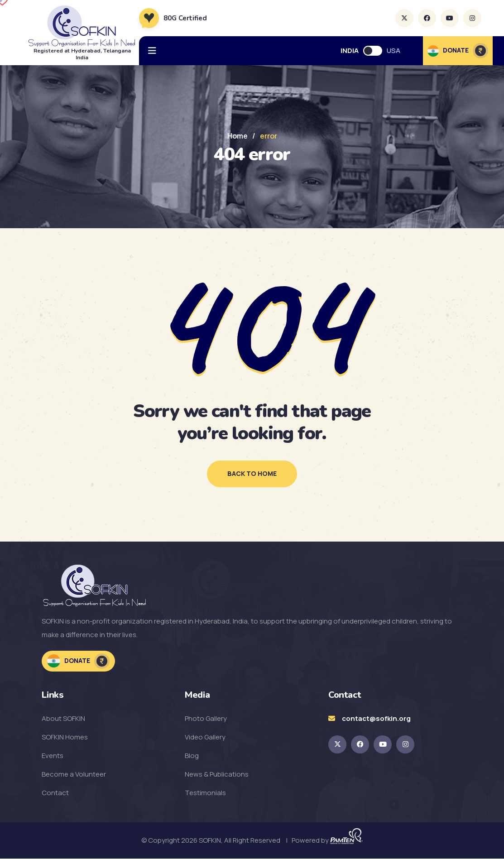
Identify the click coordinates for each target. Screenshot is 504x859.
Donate (78, 662)
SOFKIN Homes (65, 737)
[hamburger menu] (152, 51)
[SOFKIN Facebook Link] (360, 745)
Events (53, 756)
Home (238, 136)
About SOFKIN (63, 719)
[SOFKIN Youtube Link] (383, 745)
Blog (192, 756)
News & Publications (217, 775)
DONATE (458, 51)
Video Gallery (205, 737)
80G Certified (185, 18)
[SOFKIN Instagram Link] (405, 745)
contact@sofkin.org (376, 719)
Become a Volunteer (74, 775)
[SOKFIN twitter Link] (337, 745)
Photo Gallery (206, 719)
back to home (252, 474)
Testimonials (205, 793)
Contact (55, 793)
